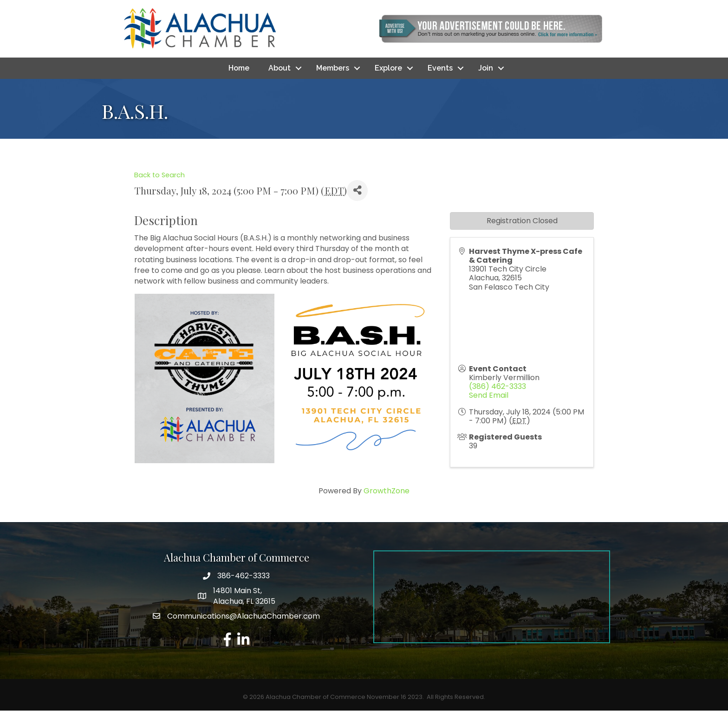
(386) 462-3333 (497, 386)
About (279, 68)
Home (239, 68)
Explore (388, 68)
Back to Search (159, 175)
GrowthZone (387, 491)
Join (486, 68)
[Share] (357, 191)
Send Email (489, 396)
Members (333, 68)
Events (440, 68)
